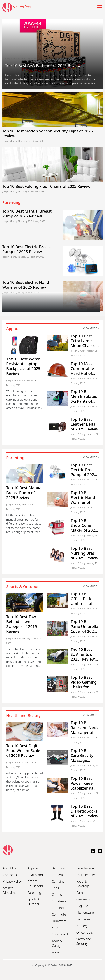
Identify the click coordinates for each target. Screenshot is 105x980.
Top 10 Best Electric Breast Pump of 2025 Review (27, 249)
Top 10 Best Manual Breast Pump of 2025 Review (27, 214)
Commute (59, 914)
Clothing (58, 908)
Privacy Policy (12, 881)
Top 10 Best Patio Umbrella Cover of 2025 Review (84, 626)
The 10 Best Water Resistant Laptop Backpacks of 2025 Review (23, 366)
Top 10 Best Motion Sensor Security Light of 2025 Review (48, 133)
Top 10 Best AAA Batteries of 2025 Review (43, 65)
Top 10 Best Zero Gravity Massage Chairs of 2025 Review (84, 755)
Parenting (34, 893)
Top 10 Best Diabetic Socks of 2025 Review (84, 811)
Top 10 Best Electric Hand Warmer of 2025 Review (26, 285)
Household (35, 886)
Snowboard (60, 934)
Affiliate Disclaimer (10, 890)
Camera (57, 875)
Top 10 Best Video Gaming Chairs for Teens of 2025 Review (84, 682)
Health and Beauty (35, 877)
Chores (57, 895)
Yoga (55, 952)
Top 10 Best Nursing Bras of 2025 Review (84, 553)
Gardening (84, 899)
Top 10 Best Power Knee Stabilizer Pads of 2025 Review (84, 783)
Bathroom (59, 868)
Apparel (33, 868)
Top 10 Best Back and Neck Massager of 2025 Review (84, 728)
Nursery (82, 926)
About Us (9, 868)
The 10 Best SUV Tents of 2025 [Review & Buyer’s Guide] (85, 654)
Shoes (56, 928)
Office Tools (85, 932)
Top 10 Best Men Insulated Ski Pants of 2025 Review (84, 396)
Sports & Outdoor (34, 902)
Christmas (59, 901)
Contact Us (11, 875)
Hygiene (82, 906)
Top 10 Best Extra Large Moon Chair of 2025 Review (84, 341)
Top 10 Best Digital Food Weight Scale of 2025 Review (23, 751)
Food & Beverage (83, 884)
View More (90, 328)
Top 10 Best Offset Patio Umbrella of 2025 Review (82, 599)
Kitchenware (85, 913)
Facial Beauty (86, 875)
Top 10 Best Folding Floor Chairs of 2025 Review (46, 186)
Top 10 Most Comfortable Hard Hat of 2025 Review (82, 369)
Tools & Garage (57, 943)
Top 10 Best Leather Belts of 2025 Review (84, 424)
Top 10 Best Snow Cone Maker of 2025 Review (84, 525)
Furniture (83, 893)
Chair (56, 888)
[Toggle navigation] (99, 7)
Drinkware (59, 921)
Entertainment (87, 868)
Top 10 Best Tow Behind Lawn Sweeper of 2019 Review (22, 624)
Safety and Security (84, 941)
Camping (58, 881)
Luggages (83, 919)
